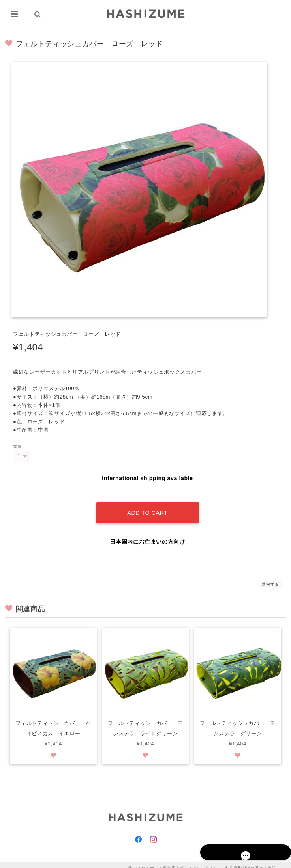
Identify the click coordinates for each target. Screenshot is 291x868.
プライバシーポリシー (200, 861)
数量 (17, 447)
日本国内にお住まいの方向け (147, 535)
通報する (270, 577)
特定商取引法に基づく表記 (251, 861)
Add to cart (147, 506)
